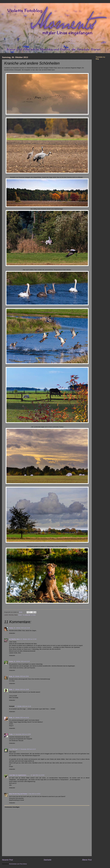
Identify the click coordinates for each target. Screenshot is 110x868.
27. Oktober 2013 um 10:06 (21, 689)
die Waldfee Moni (14, 639)
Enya (11, 676)
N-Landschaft (27, 615)
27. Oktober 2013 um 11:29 (23, 706)
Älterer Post (87, 860)
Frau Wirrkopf (13, 749)
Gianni (20, 615)
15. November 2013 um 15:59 (22, 734)
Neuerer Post (7, 860)
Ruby (11, 717)
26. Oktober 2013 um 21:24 (22, 661)
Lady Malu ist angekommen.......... (19, 775)
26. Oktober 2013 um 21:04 (22, 628)
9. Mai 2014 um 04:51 (34, 794)
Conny (11, 628)
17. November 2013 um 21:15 (27, 749)
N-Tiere (33, 615)
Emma (11, 661)
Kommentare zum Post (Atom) (18, 864)
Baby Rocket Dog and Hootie (18, 794)
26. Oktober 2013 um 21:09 (28, 639)
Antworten (12, 633)
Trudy (11, 734)
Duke (11, 689)
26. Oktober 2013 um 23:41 (21, 676)
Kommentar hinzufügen (12, 807)
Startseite (47, 860)
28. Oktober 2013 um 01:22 (21, 717)
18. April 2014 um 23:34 (37, 775)
